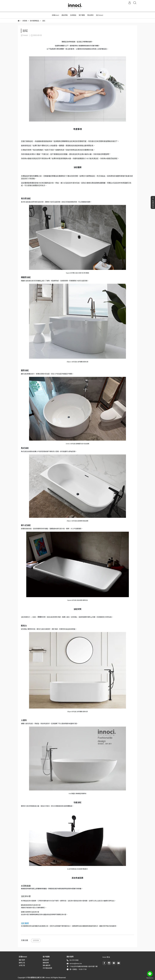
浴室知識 (36, 940)
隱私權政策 (46, 965)
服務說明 (46, 963)
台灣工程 (22, 965)
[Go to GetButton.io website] (150, 978)
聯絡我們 (46, 960)
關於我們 (22, 960)
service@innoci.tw (76, 964)
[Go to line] (150, 974)
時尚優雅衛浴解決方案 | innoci (39, 978)
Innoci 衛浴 (106, 957)
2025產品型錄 (47, 968)
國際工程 (22, 963)
